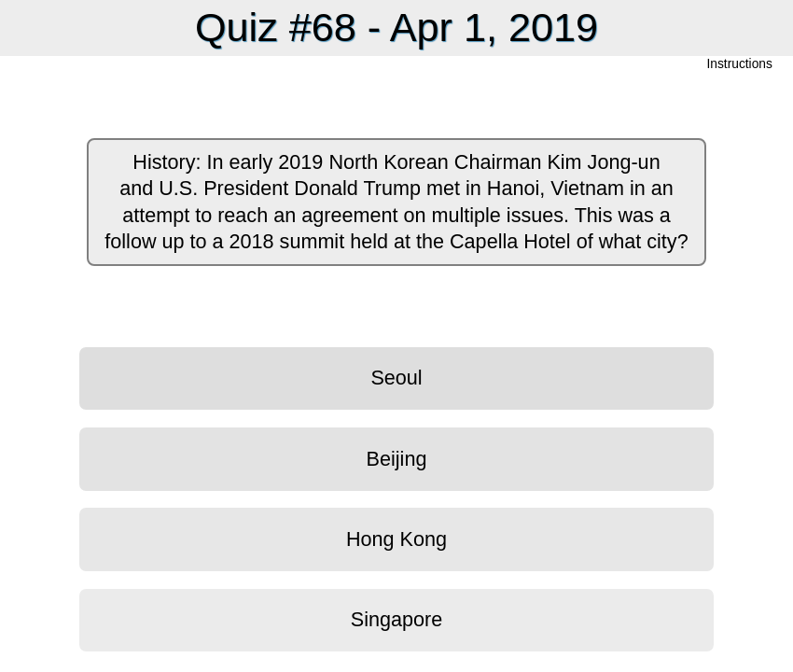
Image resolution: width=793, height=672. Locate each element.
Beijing (397, 459)
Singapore (396, 619)
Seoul (396, 378)
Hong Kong (396, 539)
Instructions (740, 65)
